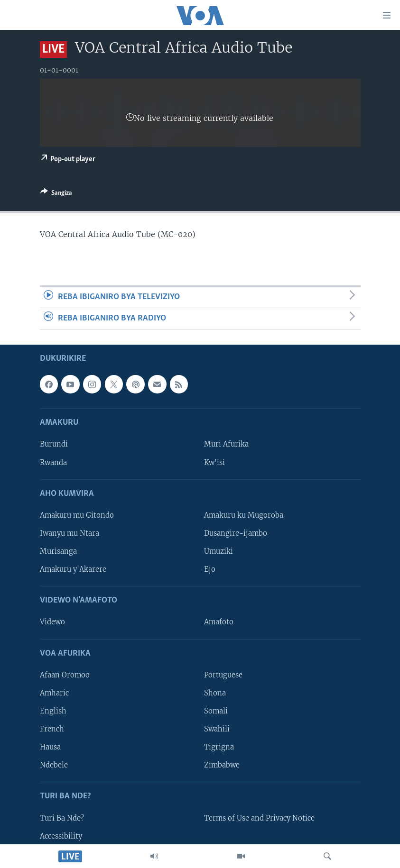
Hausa (50, 747)
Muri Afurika (226, 445)
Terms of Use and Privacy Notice (259, 818)
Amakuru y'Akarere (73, 569)
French (52, 729)
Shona (215, 693)
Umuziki (219, 551)
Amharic (54, 693)
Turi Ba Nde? (62, 818)
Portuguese (223, 675)
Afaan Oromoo (65, 675)
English (53, 711)
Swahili (217, 729)
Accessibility (61, 836)
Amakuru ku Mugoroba (244, 515)
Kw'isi (214, 463)
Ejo (210, 569)
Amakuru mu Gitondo (77, 515)
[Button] (56, 194)
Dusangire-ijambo (236, 533)
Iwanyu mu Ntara (70, 533)
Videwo (52, 622)
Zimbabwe (222, 765)
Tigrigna (219, 747)
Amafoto (219, 622)
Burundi (54, 445)
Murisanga (58, 551)
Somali (216, 711)
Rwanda (53, 463)
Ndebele (54, 765)
